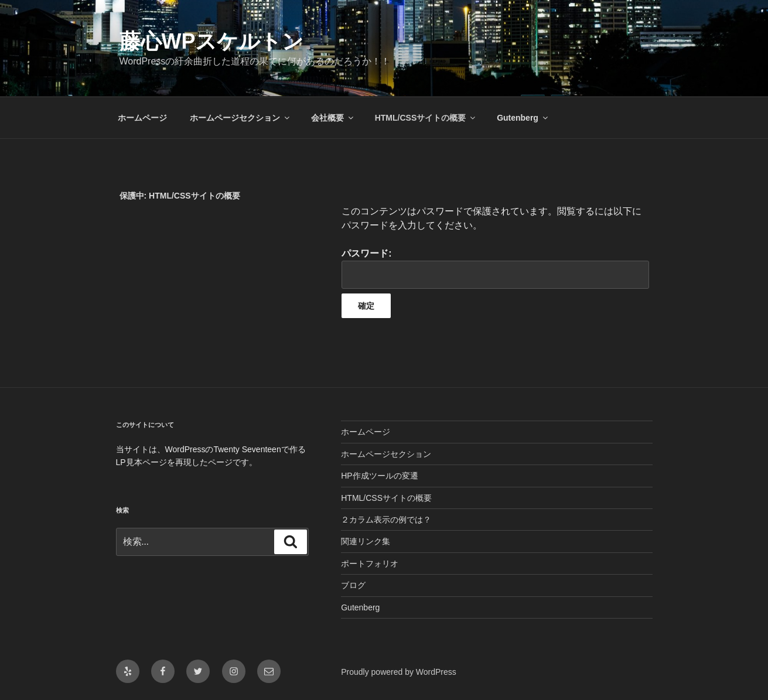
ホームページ (142, 118)
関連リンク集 (366, 541)
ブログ (353, 585)
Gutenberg (523, 118)
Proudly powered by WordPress (399, 672)
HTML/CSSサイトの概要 (426, 118)
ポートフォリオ (370, 564)
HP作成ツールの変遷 (379, 476)
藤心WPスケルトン (212, 41)
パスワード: (495, 269)
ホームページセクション (240, 118)
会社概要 (333, 118)
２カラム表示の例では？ (386, 520)
